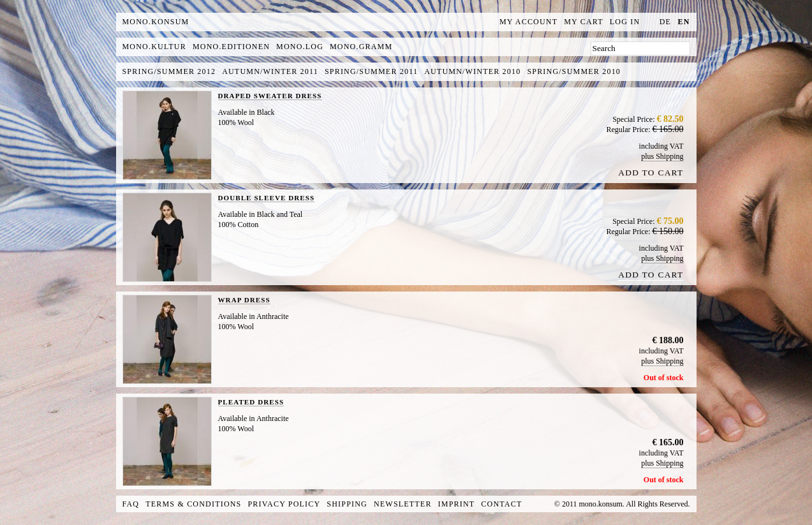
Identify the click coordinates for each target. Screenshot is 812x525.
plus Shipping (662, 156)
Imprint (457, 504)
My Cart (584, 22)
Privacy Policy (284, 504)
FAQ (131, 504)
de (665, 22)
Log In (625, 22)
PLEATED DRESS (251, 402)
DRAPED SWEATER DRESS (270, 96)
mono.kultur (154, 47)
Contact (501, 504)
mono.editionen (231, 47)
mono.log (300, 47)
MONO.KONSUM (156, 22)
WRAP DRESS (244, 300)
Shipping (347, 504)
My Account (528, 22)
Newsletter (403, 504)
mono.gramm (361, 47)
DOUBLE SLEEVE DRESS (267, 198)
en (683, 22)
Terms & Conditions (193, 504)
